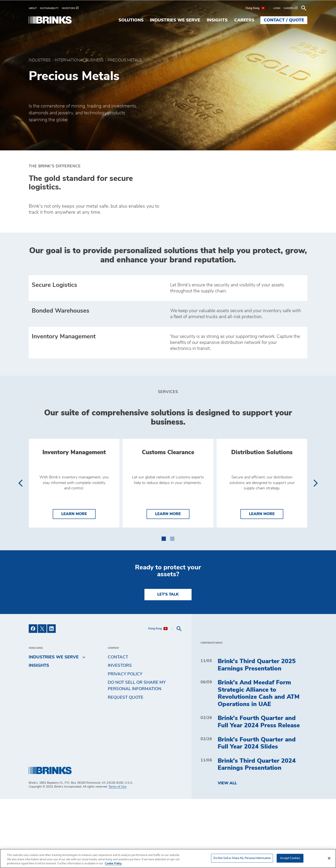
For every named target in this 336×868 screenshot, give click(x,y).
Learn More (78, 583)
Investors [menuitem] (120, 735)
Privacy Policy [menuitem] (125, 743)
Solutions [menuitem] (131, 20)
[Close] (329, 858)
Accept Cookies (290, 858)
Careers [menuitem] (244, 20)
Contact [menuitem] (118, 726)
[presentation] (20, 525)
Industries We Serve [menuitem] (175, 20)
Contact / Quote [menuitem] (284, 20)
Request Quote (126, 767)
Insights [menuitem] (217, 20)
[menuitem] (34, 8)
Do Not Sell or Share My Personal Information (137, 755)
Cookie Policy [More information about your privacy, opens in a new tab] (113, 864)
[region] (168, 858)
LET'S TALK (168, 664)
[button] (164, 607)
